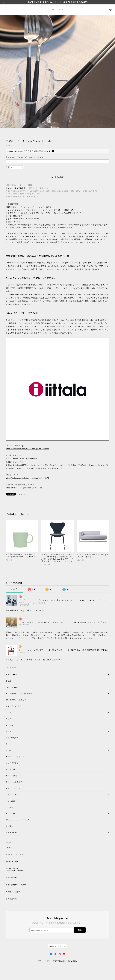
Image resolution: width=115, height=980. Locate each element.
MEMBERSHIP (12, 868)
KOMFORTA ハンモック (16, 700)
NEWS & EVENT (13, 861)
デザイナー (10, 813)
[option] (57, 71)
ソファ (13, 712)
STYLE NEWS (12, 832)
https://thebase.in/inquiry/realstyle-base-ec (24, 488)
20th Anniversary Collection (19, 820)
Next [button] (112, 71)
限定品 (9, 681)
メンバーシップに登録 (17, 188)
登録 (80, 930)
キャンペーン (11, 675)
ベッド (9, 731)
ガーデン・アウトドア (15, 757)
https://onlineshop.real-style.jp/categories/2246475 (27, 478)
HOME (9, 847)
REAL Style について (15, 854)
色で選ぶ (9, 826)
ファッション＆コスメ (15, 782)
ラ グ (9, 744)
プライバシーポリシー (45, 961)
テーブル (9, 725)
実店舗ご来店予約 (13, 892)
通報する (22, 494)
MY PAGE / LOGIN (15, 870)
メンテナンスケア (13, 788)
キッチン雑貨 (19, 776)
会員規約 (74, 961)
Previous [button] (3, 71)
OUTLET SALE (12, 687)
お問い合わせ (11, 878)
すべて (14, 589)
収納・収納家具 (20, 738)
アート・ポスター (20, 769)
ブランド (9, 807)
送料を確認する (33, 197)
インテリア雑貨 (19, 763)
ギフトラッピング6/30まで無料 (19, 693)
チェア (9, 719)
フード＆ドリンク (13, 795)
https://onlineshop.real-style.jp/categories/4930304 (27, 449)
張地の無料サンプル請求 (16, 885)
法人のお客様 (11, 899)
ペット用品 (10, 801)
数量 (8, 167)
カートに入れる (57, 177)
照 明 (9, 750)
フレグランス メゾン (14, 706)
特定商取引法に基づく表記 (62, 961)
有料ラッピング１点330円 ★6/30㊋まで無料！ (26, 157)
